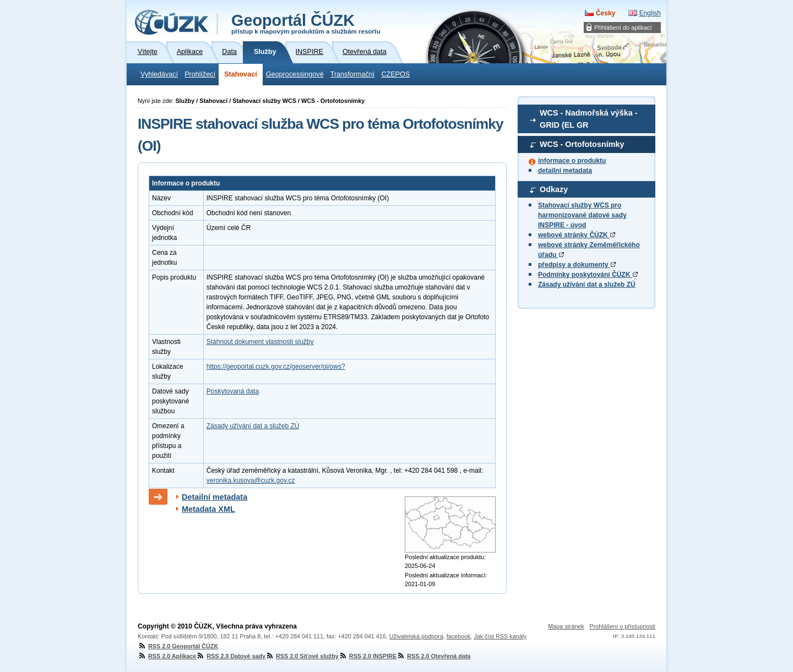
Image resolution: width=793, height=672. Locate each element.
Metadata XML (208, 509)
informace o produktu (572, 161)
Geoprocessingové (295, 74)
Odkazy (554, 189)
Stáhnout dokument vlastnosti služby (260, 342)
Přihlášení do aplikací (623, 28)
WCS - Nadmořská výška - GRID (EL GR (589, 119)
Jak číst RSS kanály (500, 636)
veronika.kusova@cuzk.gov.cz (251, 480)
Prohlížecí (200, 74)
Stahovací (241, 74)
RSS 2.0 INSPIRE (368, 656)
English (650, 13)
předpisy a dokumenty (577, 265)
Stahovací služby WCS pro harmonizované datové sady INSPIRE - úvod (582, 215)
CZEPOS (395, 74)
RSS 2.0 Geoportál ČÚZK (178, 646)
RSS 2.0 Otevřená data (433, 656)
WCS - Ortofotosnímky (582, 144)
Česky (605, 13)
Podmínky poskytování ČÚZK (588, 275)
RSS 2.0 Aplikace (167, 656)
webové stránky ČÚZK (577, 235)
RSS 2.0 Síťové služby (302, 656)
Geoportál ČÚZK (306, 23)
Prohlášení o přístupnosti (623, 626)
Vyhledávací (159, 74)
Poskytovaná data (233, 391)
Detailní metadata (214, 497)
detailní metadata (565, 171)
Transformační (353, 74)
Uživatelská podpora (416, 636)
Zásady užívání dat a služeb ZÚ (587, 285)
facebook (459, 636)
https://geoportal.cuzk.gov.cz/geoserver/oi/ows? (276, 367)
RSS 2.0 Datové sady (231, 656)
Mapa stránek (566, 626)
